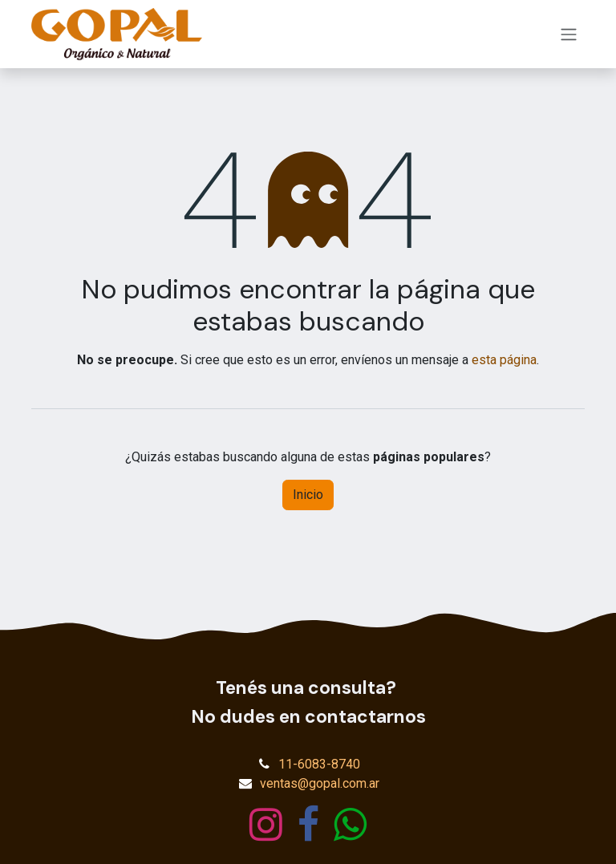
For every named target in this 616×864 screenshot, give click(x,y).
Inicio (308, 495)
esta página (504, 360)
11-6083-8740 (319, 764)
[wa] (350, 825)
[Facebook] (308, 825)
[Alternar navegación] (569, 34)
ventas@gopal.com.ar (320, 783)
